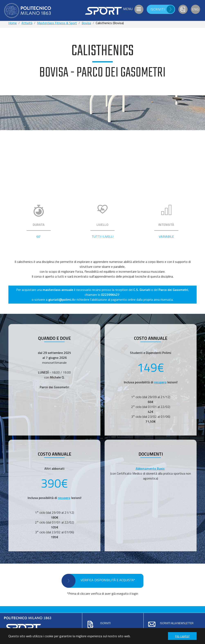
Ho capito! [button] (182, 636)
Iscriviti (105, 623)
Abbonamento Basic (150, 468)
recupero (160, 382)
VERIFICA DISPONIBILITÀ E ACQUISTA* (108, 580)
